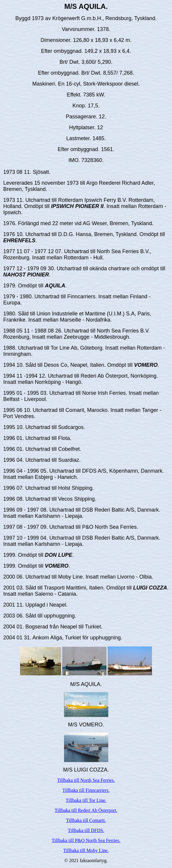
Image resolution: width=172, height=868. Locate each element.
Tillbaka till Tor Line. (86, 800)
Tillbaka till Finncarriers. (86, 790)
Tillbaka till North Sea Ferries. (86, 780)
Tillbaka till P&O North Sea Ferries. (86, 840)
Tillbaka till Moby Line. (86, 850)
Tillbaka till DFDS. (86, 830)
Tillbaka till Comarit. (86, 820)
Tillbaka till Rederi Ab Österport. (86, 810)
